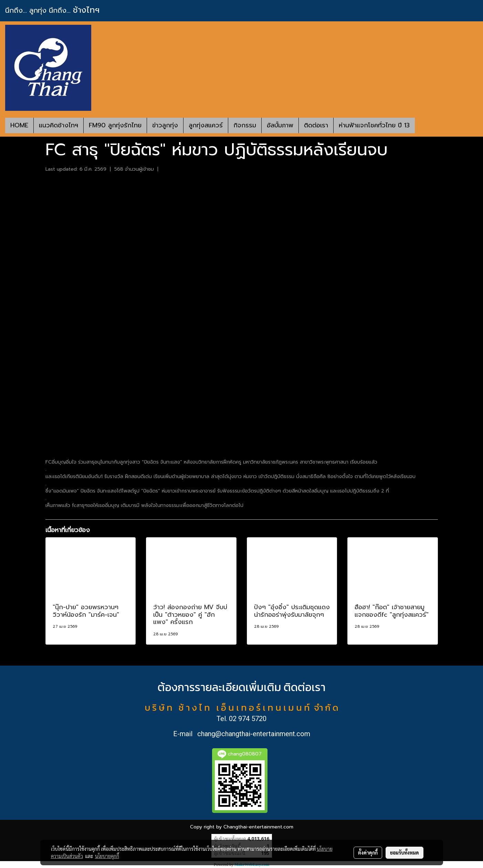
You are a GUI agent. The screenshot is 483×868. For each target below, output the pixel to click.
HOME (19, 125)
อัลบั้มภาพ (280, 125)
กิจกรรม (245, 125)
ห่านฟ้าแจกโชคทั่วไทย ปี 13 (374, 125)
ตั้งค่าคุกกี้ (368, 853)
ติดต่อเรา (316, 125)
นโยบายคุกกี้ (107, 856)
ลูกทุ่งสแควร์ (206, 125)
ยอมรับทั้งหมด (405, 853)
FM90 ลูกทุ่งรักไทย (115, 125)
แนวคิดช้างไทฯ (59, 125)
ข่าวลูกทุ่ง (165, 125)
